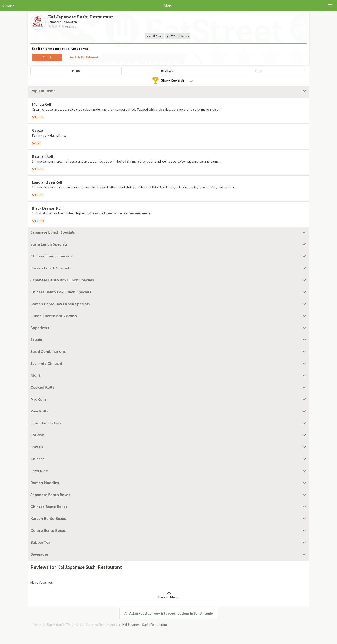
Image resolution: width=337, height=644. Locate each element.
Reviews (167, 71)
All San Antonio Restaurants (96, 624)
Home (37, 624)
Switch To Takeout (84, 57)
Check (47, 57)
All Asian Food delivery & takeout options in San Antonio (169, 613)
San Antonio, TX (59, 624)
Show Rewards (173, 80)
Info (258, 71)
